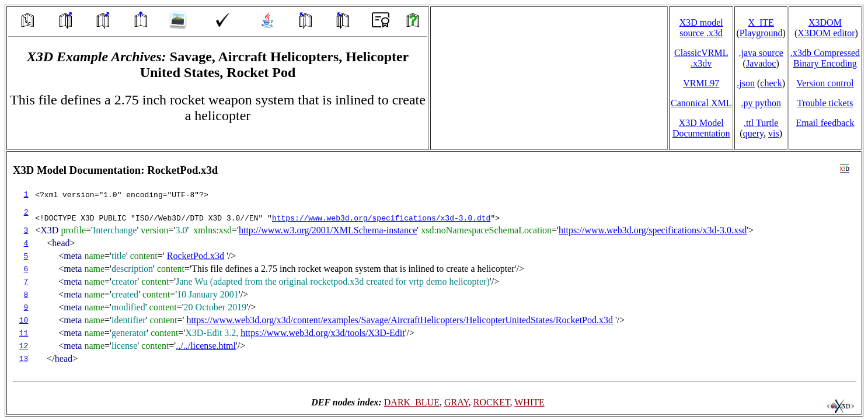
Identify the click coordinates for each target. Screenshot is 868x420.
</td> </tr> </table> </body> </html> (434, 283)
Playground (761, 33)
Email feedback (825, 123)
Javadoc (761, 63)
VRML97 (701, 83)
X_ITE (761, 22)
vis (774, 133)
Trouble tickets (825, 103)
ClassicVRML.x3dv (701, 58)
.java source (761, 53)
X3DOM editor (826, 33)
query (753, 133)
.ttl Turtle (761, 123)
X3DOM (825, 22)
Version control (825, 83)
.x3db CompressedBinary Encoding (825, 58)
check (771, 83)
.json (746, 83)
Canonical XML (701, 103)
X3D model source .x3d (701, 28)
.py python (761, 103)
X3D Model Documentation (701, 128)
